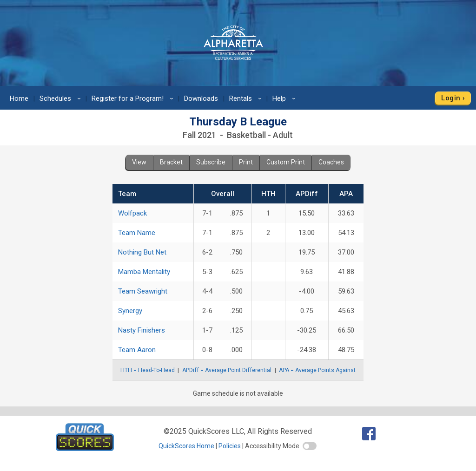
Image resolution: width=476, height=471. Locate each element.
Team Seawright (143, 291)
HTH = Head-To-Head (148, 370)
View (139, 162)
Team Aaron (137, 350)
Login (451, 98)
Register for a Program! (134, 98)
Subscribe (211, 162)
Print (246, 162)
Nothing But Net (142, 252)
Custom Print (286, 162)
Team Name (137, 233)
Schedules (62, 98)
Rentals (247, 98)
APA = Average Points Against (317, 370)
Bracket (171, 162)
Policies (230, 446)
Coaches (331, 162)
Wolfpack (132, 213)
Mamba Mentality (144, 272)
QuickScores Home (186, 446)
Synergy (130, 311)
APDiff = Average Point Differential (227, 370)
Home (19, 98)
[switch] (310, 446)
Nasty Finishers (142, 330)
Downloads (201, 98)
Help (285, 98)
